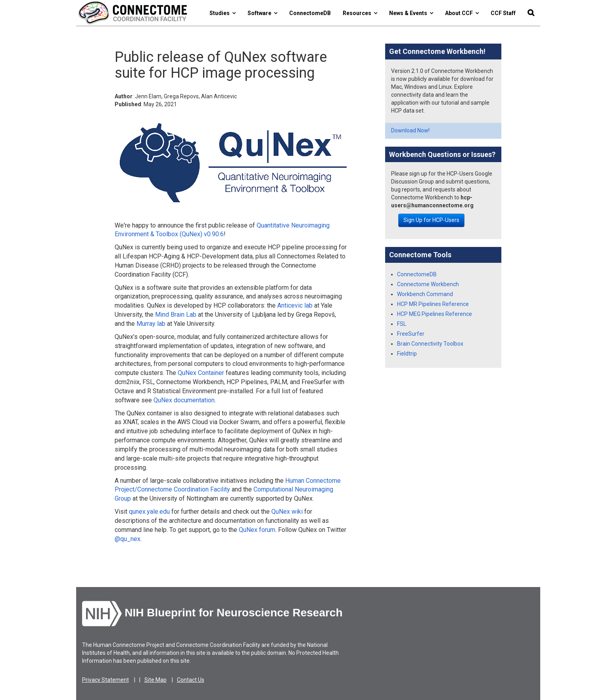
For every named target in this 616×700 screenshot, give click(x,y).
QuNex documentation (184, 400)
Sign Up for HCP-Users (431, 220)
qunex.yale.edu (149, 512)
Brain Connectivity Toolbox (430, 344)
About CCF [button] (462, 13)
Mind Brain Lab (176, 315)
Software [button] (262, 13)
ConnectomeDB (417, 274)
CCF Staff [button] (503, 13)
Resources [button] (360, 13)
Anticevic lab (295, 305)
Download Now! (410, 130)
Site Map (155, 680)
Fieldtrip (407, 354)
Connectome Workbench (428, 284)
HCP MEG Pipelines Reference (435, 314)
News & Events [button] (411, 13)
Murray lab (151, 324)
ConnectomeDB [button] (310, 13)
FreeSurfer (411, 334)
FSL (402, 324)
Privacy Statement (106, 680)
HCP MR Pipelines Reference (433, 304)
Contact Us (191, 680)
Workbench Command (425, 294)
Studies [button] (223, 13)
